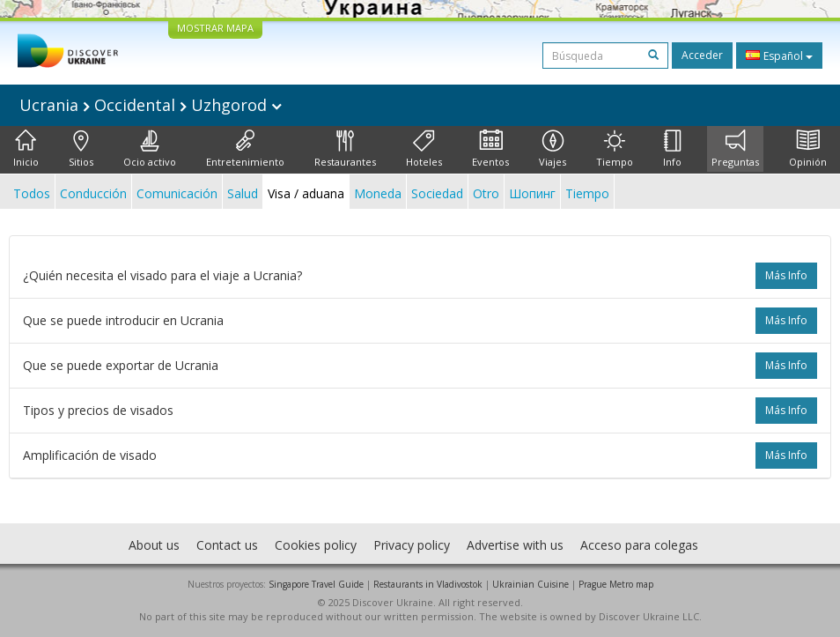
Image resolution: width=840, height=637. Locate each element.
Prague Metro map (616, 584)
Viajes (553, 149)
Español (779, 56)
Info (672, 149)
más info (786, 275)
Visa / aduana (306, 193)
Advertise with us (515, 545)
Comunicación (177, 193)
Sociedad (437, 193)
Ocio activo (150, 149)
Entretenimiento (245, 149)
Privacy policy (412, 545)
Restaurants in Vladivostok (428, 584)
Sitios (81, 149)
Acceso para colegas (639, 545)
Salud (243, 193)
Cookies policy (316, 545)
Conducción (93, 193)
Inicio (26, 149)
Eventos (490, 149)
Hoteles (424, 149)
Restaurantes (345, 149)
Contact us (227, 545)
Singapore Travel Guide (316, 584)
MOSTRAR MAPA (215, 28)
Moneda (378, 193)
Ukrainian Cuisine (531, 584)
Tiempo (615, 149)
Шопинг (532, 193)
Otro (486, 193)
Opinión (808, 149)
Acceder (702, 55)
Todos (32, 193)
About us (154, 545)
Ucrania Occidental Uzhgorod (151, 105)
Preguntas (735, 149)
